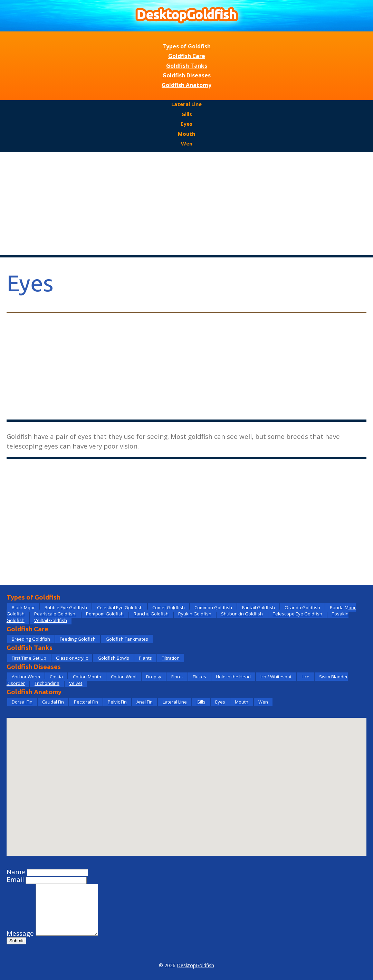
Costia (56, 677)
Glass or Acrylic (72, 658)
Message (20, 933)
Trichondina (47, 683)
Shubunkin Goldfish (242, 614)
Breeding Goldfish (31, 639)
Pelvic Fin (117, 702)
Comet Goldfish (169, 607)
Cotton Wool (124, 677)
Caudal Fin (53, 702)
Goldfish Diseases (186, 75)
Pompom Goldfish (105, 614)
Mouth (186, 134)
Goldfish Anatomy (186, 85)
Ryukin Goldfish (195, 614)
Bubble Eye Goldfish (66, 607)
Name (16, 872)
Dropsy (154, 677)
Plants (145, 658)
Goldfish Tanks (187, 66)
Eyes (186, 124)
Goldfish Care (187, 56)
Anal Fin (145, 702)
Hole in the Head (233, 677)
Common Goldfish (213, 607)
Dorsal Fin (22, 702)
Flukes (199, 677)
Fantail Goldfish (259, 607)
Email (15, 879)
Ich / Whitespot (276, 677)
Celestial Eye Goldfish (120, 607)
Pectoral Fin (86, 702)
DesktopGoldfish (195, 965)
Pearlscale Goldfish (55, 614)
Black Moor (23, 607)
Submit (16, 941)
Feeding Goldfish (78, 639)
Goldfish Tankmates (127, 639)
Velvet (76, 683)
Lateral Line (186, 104)
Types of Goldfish (186, 46)
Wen (187, 143)
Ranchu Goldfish (151, 614)
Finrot (177, 677)
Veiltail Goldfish (51, 620)
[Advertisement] (186, 204)
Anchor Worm (26, 677)
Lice (305, 677)
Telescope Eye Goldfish (298, 614)
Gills (187, 114)
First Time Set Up (29, 658)
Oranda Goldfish (302, 607)
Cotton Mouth (87, 677)
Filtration (171, 658)
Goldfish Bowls (113, 658)
